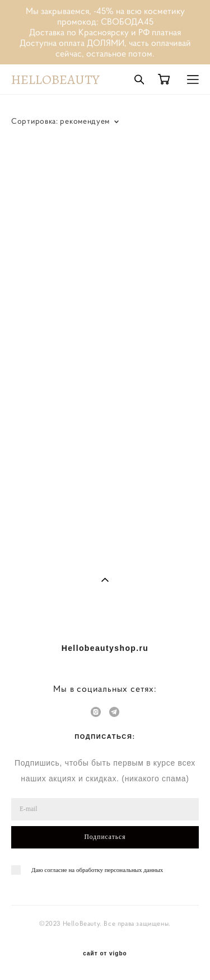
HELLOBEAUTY (55, 79)
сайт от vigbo (105, 954)
